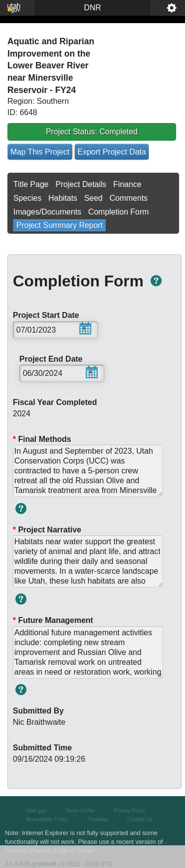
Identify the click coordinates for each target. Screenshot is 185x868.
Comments (129, 198)
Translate (98, 820)
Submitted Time (42, 748)
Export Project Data (112, 152)
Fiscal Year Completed (55, 402)
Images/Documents (47, 212)
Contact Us (140, 820)
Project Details (81, 184)
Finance (128, 184)
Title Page (31, 184)
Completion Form (119, 212)
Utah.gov (36, 811)
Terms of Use (80, 811)
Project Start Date (52, 316)
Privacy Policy (130, 811)
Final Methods (42, 439)
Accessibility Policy (47, 820)
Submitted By (38, 711)
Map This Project (40, 152)
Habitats (63, 198)
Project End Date (58, 360)
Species (27, 198)
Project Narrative (47, 530)
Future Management (53, 620)
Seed (93, 198)
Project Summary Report (59, 225)
